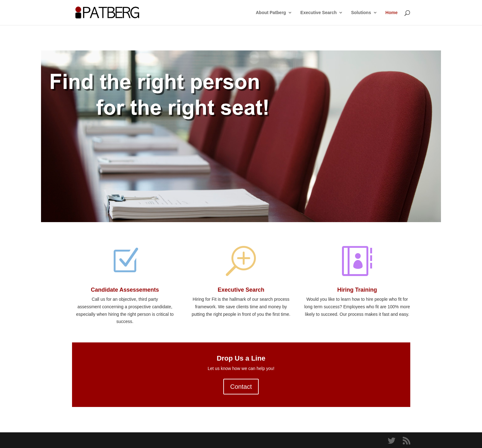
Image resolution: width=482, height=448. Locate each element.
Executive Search (319, 13)
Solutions (361, 13)
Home (392, 13)
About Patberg (271, 13)
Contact (241, 387)
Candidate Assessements (125, 290)
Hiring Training (357, 290)
